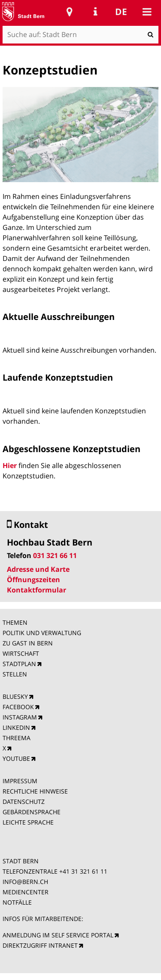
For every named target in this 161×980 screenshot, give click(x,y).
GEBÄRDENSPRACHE (32, 812)
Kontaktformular (36, 590)
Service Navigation (95, 12)
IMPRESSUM (20, 781)
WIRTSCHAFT (21, 653)
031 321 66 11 (55, 555)
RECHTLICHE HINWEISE (35, 791)
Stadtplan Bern (70, 12)
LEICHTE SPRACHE (28, 822)
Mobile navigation (147, 12)
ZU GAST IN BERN (28, 643)
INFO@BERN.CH (25, 882)
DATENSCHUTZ (24, 802)
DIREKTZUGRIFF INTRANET (40, 945)
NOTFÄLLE (17, 902)
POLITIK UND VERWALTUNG (42, 633)
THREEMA (17, 738)
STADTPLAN (19, 664)
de (121, 12)
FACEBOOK (18, 707)
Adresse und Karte (38, 569)
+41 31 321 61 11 (83, 871)
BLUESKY (15, 696)
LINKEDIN (16, 727)
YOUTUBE (16, 758)
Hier (11, 465)
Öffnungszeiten (33, 580)
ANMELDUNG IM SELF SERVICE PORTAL (58, 935)
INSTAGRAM (20, 717)
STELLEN (15, 674)
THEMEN (15, 622)
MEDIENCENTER (26, 892)
